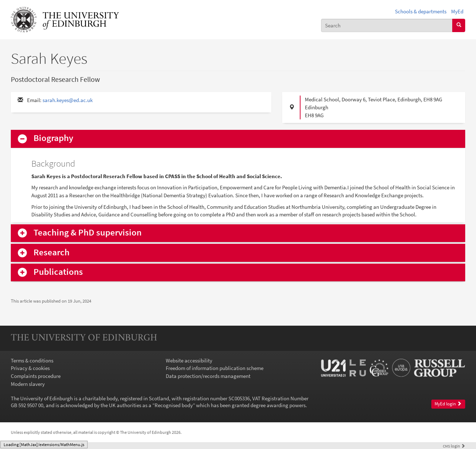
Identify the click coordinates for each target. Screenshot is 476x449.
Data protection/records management (208, 376)
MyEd (457, 11)
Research (52, 253)
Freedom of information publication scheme (215, 368)
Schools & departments (421, 11)
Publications (58, 272)
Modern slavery (28, 384)
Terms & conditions (32, 360)
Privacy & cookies (30, 368)
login (454, 446)
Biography (53, 138)
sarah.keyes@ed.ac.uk (68, 100)
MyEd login (448, 404)
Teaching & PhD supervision (88, 233)
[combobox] (387, 25)
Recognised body (174, 405)
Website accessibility (189, 360)
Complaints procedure (36, 376)
